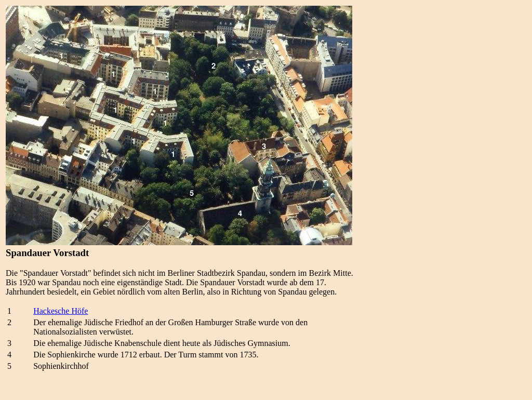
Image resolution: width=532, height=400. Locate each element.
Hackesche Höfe (61, 311)
